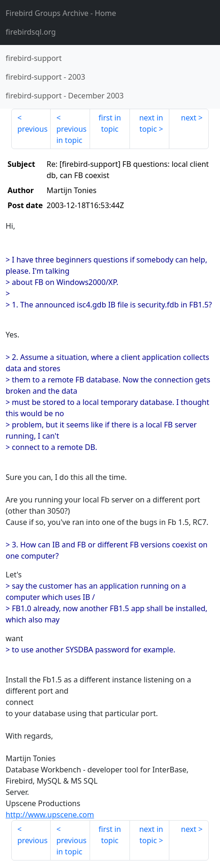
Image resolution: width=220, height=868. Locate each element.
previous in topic (71, 135)
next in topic (151, 123)
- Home (61, 13)
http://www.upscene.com (50, 815)
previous (32, 129)
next (189, 118)
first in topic (110, 123)
